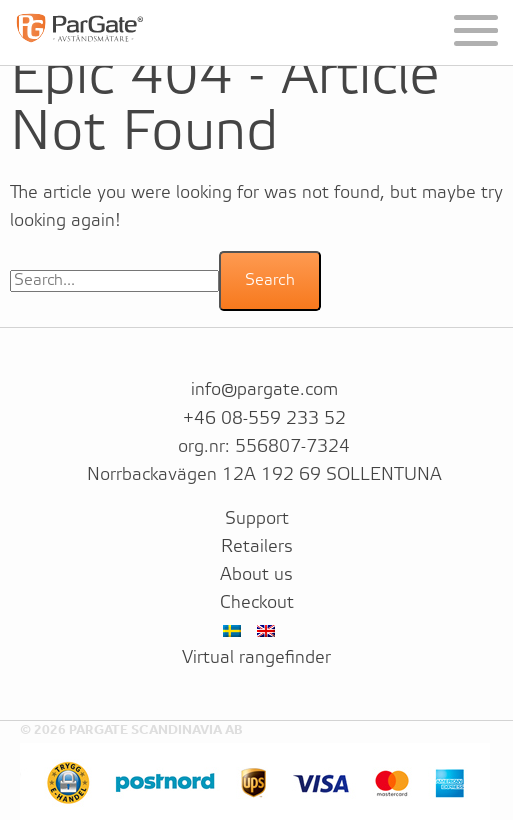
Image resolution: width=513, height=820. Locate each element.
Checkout (257, 603)
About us (256, 575)
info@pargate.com (264, 390)
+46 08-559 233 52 (264, 419)
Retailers (257, 547)
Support (257, 519)
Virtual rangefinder (256, 658)
